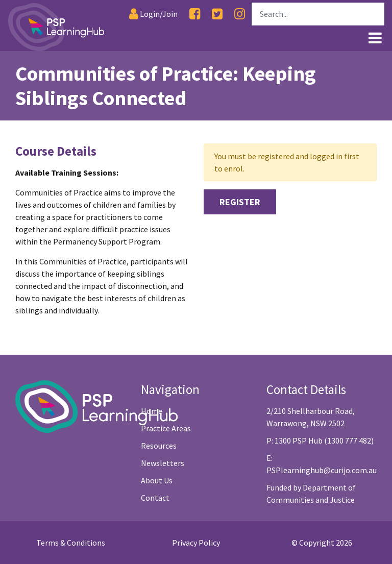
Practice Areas (166, 428)
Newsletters (163, 463)
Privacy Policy (196, 543)
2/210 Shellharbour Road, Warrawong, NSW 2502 (311, 417)
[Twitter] (217, 14)
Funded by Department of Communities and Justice (311, 494)
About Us (157, 480)
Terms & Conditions (71, 543)
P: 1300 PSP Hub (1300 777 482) (320, 440)
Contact (155, 498)
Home (152, 411)
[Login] (153, 14)
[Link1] (193, 37)
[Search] (318, 14)
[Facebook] (195, 14)
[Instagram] (240, 14)
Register (240, 202)
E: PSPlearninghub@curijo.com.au (322, 464)
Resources (159, 446)
